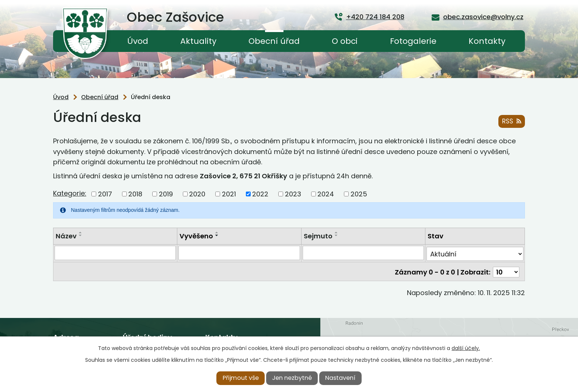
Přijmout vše (241, 378)
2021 (229, 194)
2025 (359, 194)
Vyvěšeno (196, 236)
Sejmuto (318, 236)
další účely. (466, 348)
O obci (345, 41)
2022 (260, 194)
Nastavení (340, 378)
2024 (326, 194)
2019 (166, 194)
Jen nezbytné (292, 378)
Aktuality (198, 41)
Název (66, 236)
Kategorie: (70, 193)
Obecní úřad (274, 41)
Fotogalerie (413, 41)
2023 (293, 194)
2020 (197, 194)
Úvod (138, 41)
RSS (511, 122)
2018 (135, 194)
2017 (105, 194)
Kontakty (487, 41)
